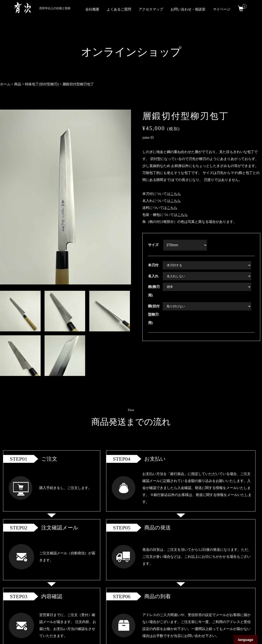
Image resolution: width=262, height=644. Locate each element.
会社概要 (92, 9)
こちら (176, 194)
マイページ (222, 9)
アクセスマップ (151, 9)
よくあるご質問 (119, 9)
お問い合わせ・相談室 (188, 9)
